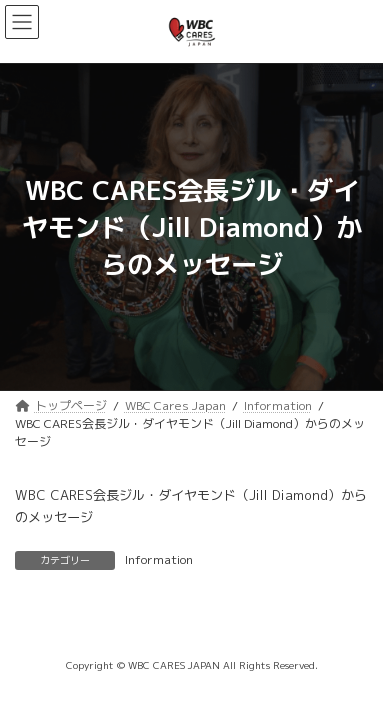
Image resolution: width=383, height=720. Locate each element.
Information (159, 559)
